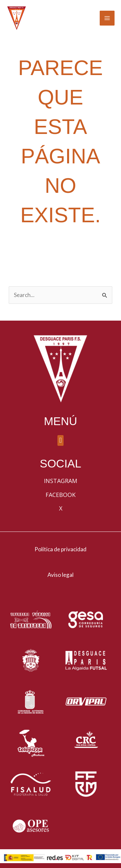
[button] (60, 440)
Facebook (60, 495)
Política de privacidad (60, 549)
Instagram (60, 481)
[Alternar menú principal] (107, 18)
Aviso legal (60, 575)
